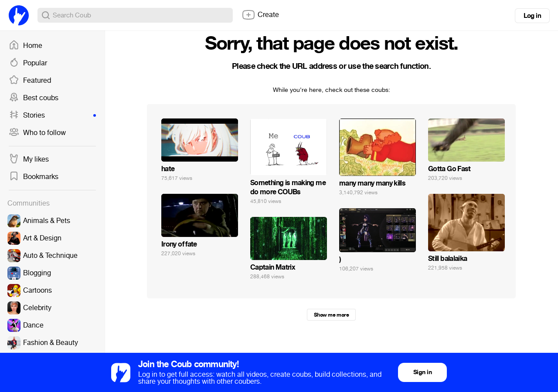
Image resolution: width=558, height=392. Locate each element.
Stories (52, 115)
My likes (29, 159)
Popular (28, 63)
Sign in (422, 372)
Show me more (331, 315)
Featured (30, 81)
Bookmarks (34, 177)
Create (260, 15)
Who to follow (37, 133)
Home (26, 46)
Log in (532, 16)
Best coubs (34, 98)
